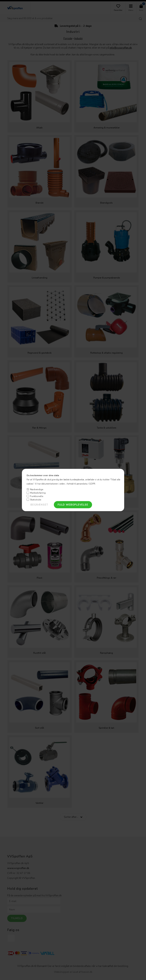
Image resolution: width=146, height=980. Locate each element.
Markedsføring (38, 493)
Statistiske (36, 499)
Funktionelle (37, 496)
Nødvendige (37, 489)
